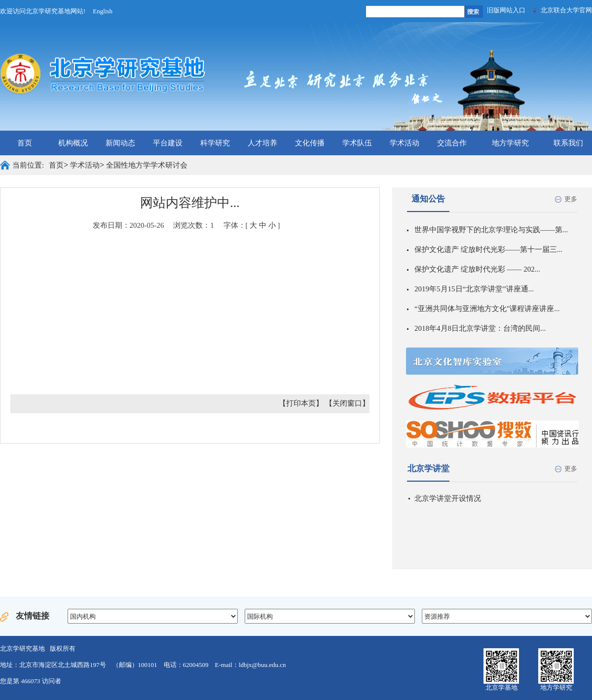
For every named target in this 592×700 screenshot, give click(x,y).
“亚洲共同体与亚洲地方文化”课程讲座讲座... (487, 309)
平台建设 (168, 143)
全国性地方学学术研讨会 (147, 165)
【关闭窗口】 (347, 403)
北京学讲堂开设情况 (448, 498)
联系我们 (568, 143)
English (103, 11)
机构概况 (73, 143)
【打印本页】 (301, 403)
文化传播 (310, 143)
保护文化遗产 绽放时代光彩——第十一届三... (488, 249)
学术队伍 (357, 143)
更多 (571, 199)
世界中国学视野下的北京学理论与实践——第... (491, 230)
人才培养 (262, 143)
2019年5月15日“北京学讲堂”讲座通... (474, 289)
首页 (25, 143)
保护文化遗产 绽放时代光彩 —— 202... (477, 269)
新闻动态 (120, 143)
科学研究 (215, 143)
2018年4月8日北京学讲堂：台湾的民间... (480, 328)
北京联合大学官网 (566, 10)
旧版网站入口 (506, 10)
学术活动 (405, 143)
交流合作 (452, 143)
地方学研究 (510, 143)
